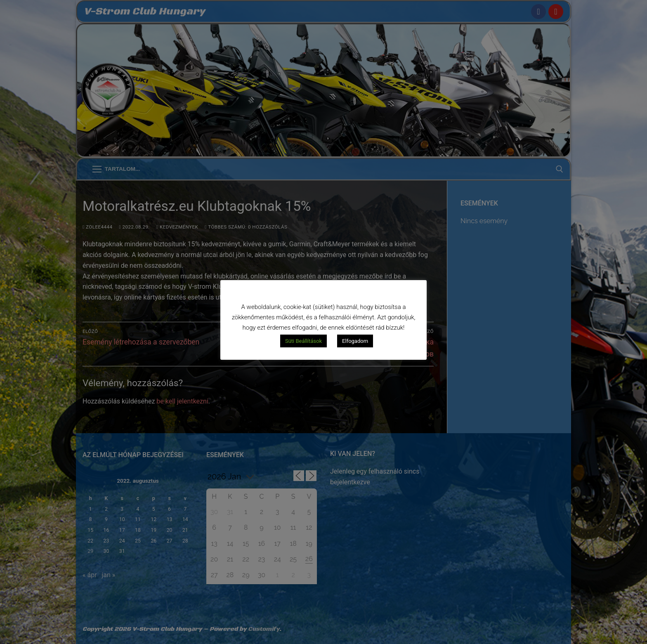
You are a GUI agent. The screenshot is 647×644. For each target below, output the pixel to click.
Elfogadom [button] (355, 341)
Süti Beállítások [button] (303, 341)
